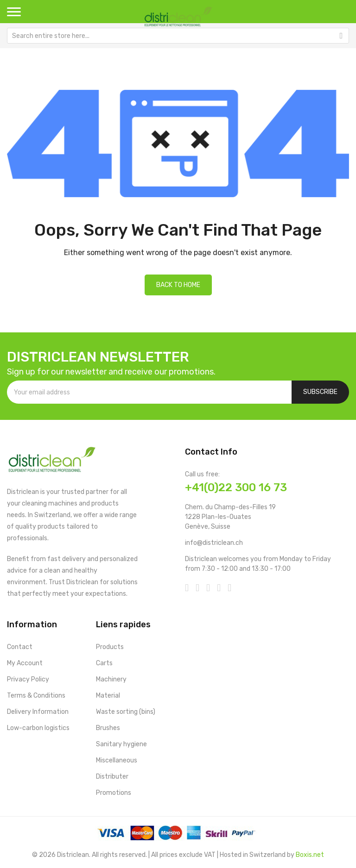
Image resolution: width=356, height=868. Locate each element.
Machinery (111, 679)
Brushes (108, 728)
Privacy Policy (28, 679)
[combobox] (178, 36)
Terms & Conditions (36, 696)
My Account (25, 663)
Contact (20, 647)
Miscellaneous (117, 760)
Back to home (178, 285)
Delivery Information (38, 712)
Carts (104, 663)
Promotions (114, 793)
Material (108, 696)
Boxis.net (310, 855)
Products (110, 647)
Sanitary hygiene (121, 744)
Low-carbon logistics (38, 728)
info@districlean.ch (214, 543)
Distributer (112, 777)
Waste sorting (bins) (126, 712)
